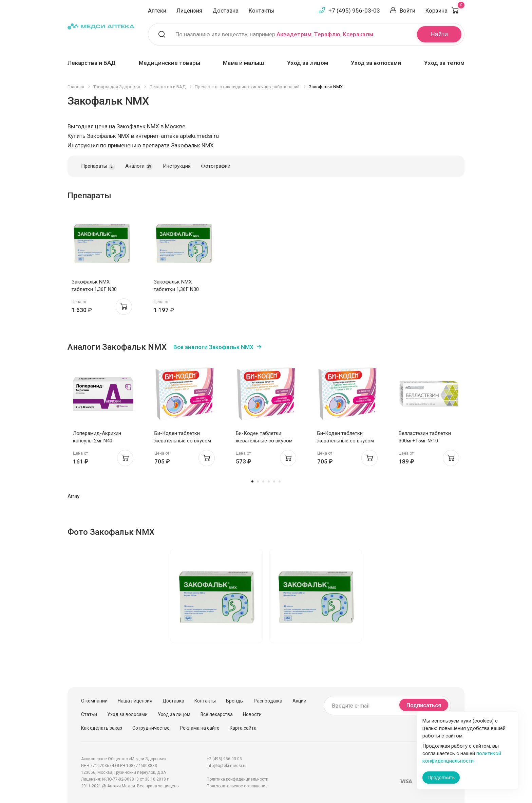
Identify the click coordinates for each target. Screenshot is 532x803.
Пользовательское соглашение (237, 786)
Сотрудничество (151, 728)
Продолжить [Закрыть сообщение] (441, 778)
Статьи (89, 714)
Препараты (98, 166)
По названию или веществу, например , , (274, 34)
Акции (299, 701)
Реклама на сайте (200, 728)
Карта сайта (243, 728)
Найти (439, 34)
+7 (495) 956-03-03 (354, 11)
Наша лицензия (135, 701)
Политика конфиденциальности (237, 779)
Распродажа (268, 701)
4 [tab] (269, 481)
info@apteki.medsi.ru (227, 766)
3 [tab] (263, 481)
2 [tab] (258, 481)
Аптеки (157, 11)
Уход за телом (444, 63)
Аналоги (139, 166)
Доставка (225, 11)
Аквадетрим (294, 34)
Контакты (262, 11)
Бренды (235, 701)
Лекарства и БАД (92, 63)
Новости (252, 714)
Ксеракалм (358, 34)
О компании (94, 701)
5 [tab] (274, 481)
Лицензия (189, 11)
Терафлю (327, 34)
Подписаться (424, 705)
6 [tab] (280, 481)
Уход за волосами (376, 63)
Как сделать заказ (102, 728)
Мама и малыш (243, 63)
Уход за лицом (308, 63)
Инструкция (177, 166)
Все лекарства (217, 714)
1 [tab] (252, 481)
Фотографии (216, 166)
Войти (407, 11)
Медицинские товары (169, 63)
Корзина (445, 11)
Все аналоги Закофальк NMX (213, 347)
